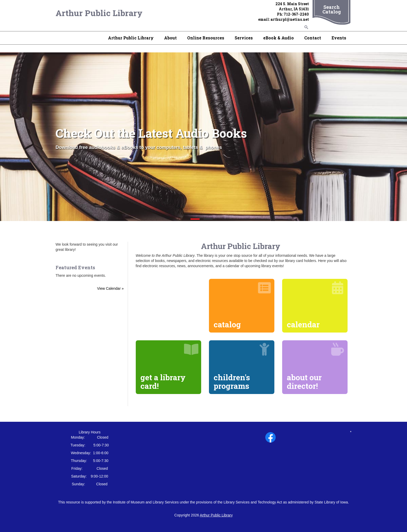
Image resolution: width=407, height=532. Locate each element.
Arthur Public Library (99, 13)
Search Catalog (332, 9)
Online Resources (206, 38)
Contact (313, 38)
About (170, 38)
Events (339, 38)
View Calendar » (110, 288)
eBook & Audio (279, 38)
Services (244, 38)
